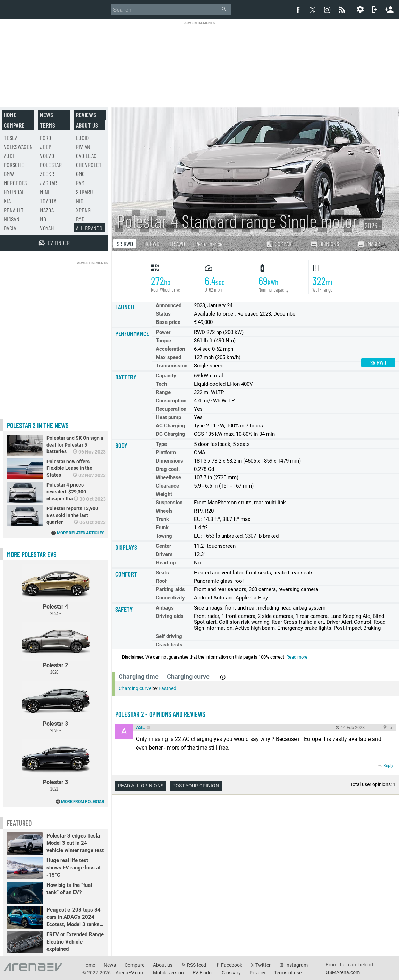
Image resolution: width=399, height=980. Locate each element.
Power (163, 332)
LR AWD (177, 244)
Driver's (164, 554)
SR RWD (125, 244)
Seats (162, 573)
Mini (45, 192)
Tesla (11, 138)
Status (163, 314)
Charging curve (135, 688)
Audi (9, 156)
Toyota (48, 201)
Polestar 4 (56, 590)
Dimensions (169, 461)
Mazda (47, 210)
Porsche (14, 165)
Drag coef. (168, 469)
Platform (166, 452)
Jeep (46, 147)
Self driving (169, 636)
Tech (161, 384)
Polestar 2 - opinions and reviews (160, 714)
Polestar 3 (56, 707)
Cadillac (86, 156)
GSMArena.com (343, 972)
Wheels (164, 511)
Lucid (83, 138)
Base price (168, 322)
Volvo (47, 156)
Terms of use (288, 973)
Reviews (86, 115)
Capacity (166, 376)
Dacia (10, 228)
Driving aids (170, 616)
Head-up (166, 563)
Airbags (165, 608)
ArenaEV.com (130, 973)
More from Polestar (83, 802)
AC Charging (171, 426)
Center (163, 546)
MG (43, 219)
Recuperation (171, 409)
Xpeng (83, 210)
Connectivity (170, 598)
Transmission (172, 366)
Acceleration (170, 349)
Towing (164, 536)
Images (369, 244)
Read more (297, 657)
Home (10, 115)
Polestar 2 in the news (38, 425)
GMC (80, 174)
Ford (45, 138)
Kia (7, 201)
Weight (164, 494)
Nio (80, 201)
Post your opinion (196, 786)
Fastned (167, 688)
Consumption (171, 401)
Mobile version (168, 973)
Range (163, 392)
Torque (163, 341)
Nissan (12, 219)
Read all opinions (141, 786)
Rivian (83, 147)
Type (161, 444)
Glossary (231, 973)
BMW (9, 174)
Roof (161, 581)
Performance (209, 244)
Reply (388, 766)
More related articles (81, 533)
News (46, 115)
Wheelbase (168, 477)
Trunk (162, 519)
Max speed (168, 357)
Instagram (296, 965)
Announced (169, 305)
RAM (80, 183)
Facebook (232, 965)
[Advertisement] (199, 60)
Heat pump (168, 417)
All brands (89, 228)
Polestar (51, 165)
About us (87, 125)
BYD (80, 219)
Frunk (162, 528)
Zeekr (47, 174)
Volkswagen (18, 147)
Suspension (169, 503)
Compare (280, 244)
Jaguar (48, 183)
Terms (48, 125)
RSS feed (197, 965)
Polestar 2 (56, 648)
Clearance (167, 486)
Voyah (47, 228)
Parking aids (170, 589)
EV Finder (203, 973)
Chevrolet (89, 165)
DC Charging (171, 434)
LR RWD (151, 244)
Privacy (257, 973)
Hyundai (14, 192)
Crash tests (169, 645)
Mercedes (15, 183)
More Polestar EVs (32, 554)
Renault (14, 210)
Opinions (325, 244)
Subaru (85, 192)
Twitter (263, 965)
